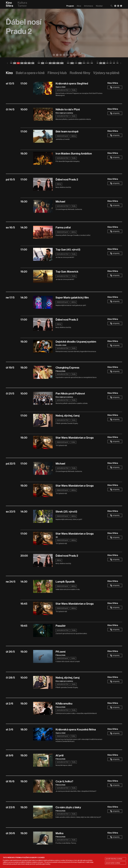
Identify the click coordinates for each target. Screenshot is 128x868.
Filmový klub (57, 73)
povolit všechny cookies (114, 859)
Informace (89, 6)
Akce (79, 6)
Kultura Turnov (22, 4)
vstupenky (115, 87)
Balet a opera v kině (30, 73)
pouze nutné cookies (113, 863)
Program (70, 6)
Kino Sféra (9, 4)
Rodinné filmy (80, 73)
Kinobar (99, 6)
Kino (9, 73)
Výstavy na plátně (106, 73)
